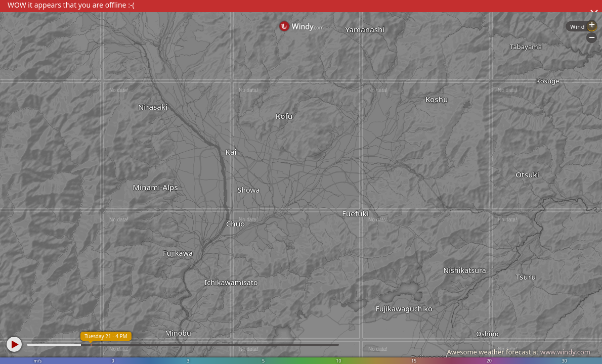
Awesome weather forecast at (519, 352)
